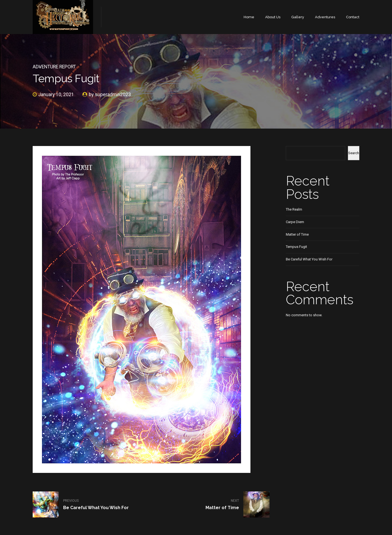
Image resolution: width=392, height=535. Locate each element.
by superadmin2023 (110, 95)
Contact (353, 17)
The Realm (294, 209)
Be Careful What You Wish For (309, 259)
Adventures (325, 17)
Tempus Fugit (296, 247)
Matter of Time (297, 234)
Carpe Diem (295, 222)
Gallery (298, 17)
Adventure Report (54, 67)
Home (249, 17)
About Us (273, 17)
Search (354, 153)
